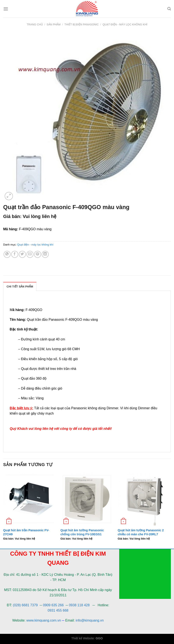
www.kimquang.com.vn (44, 620)
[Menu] (6, 9)
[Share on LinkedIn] (45, 254)
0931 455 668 (58, 610)
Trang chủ (35, 24)
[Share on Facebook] (15, 254)
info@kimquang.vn (90, 620)
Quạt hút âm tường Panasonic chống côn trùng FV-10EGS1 (82, 532)
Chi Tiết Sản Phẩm (20, 287)
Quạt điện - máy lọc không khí (125, 24)
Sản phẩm (54, 24)
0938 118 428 (79, 605)
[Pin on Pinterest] (38, 254)
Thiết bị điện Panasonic (81, 24)
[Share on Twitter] (22, 254)
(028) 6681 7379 (26, 605)
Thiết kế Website (83, 638)
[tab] (20, 286)
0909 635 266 (53, 605)
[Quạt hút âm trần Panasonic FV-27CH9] (30, 499)
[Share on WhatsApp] (7, 254)
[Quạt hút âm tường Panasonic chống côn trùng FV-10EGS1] (87, 499)
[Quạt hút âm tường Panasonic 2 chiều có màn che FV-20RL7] (144, 499)
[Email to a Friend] (30, 254)
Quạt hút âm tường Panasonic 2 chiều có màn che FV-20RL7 (141, 532)
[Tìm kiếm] (169, 9)
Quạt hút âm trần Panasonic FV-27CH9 (26, 532)
